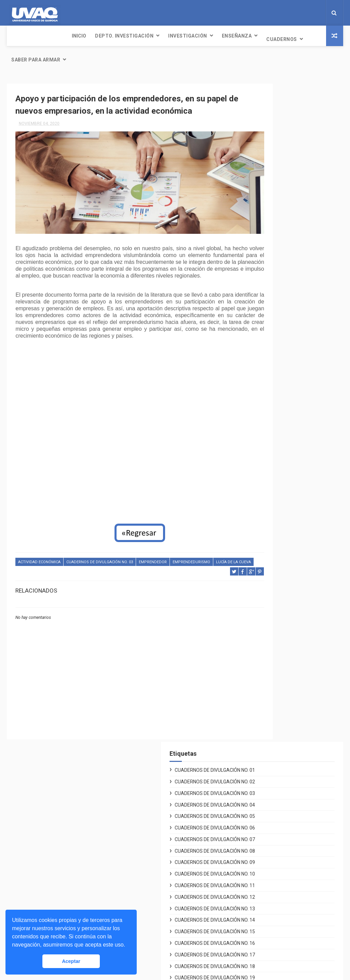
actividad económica (39, 559)
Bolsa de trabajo (254, 911)
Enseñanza (176, 36)
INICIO (18, 36)
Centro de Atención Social (265, 805)
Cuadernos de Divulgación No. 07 (290, 198)
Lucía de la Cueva (36, 567)
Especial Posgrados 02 (285, 449)
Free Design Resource (203, 971)
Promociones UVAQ (258, 952)
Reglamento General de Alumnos (273, 829)
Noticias (131, 829)
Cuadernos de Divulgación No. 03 (100, 559)
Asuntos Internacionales (263, 935)
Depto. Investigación (64, 36)
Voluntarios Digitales (260, 789)
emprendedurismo (191, 559)
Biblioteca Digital (255, 919)
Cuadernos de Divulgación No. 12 (290, 285)
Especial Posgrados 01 (285, 437)
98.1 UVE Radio (138, 845)
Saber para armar (276, 39)
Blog (127, 869)
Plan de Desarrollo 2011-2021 (269, 837)
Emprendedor (153, 559)
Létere (129, 837)
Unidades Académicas (261, 887)
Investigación (127, 36)
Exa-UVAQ (247, 943)
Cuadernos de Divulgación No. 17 (290, 371)
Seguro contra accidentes (265, 927)
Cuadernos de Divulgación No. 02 (290, 112)
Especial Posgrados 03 (285, 460)
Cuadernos (221, 36)
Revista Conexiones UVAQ (151, 861)
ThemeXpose (162, 971)
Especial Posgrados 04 (285, 471)
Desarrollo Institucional (262, 813)
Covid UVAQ (249, 796)
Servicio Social (253, 903)
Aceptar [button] (71, 961)
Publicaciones (138, 853)
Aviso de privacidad (258, 821)
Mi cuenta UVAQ (253, 895)
